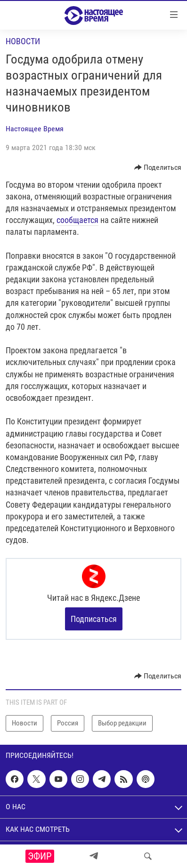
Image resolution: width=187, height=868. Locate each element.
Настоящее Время (35, 129)
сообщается (77, 220)
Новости (23, 41)
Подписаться (94, 619)
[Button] (158, 167)
